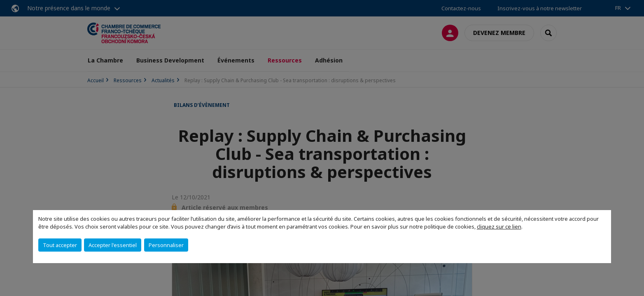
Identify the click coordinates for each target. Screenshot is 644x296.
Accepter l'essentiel (113, 245)
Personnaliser (166, 245)
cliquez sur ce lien (499, 227)
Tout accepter (60, 245)
